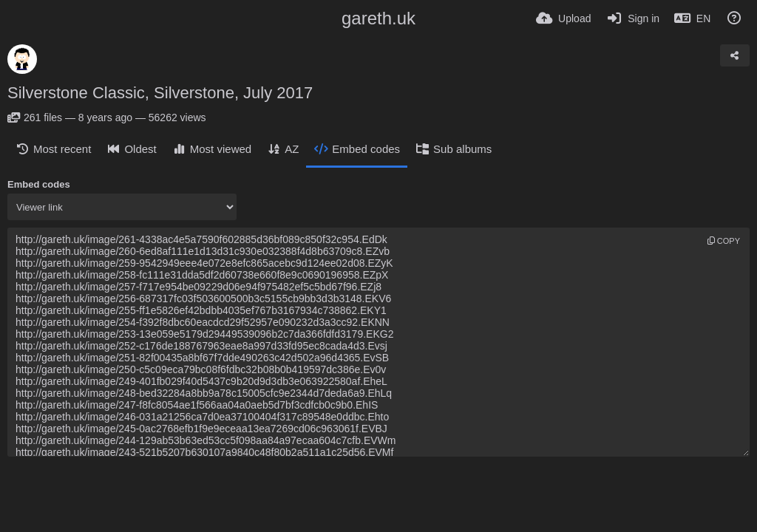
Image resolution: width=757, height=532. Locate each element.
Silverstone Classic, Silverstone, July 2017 (160, 93)
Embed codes (39, 184)
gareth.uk (378, 18)
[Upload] (563, 18)
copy (724, 241)
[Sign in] (632, 18)
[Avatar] (22, 59)
